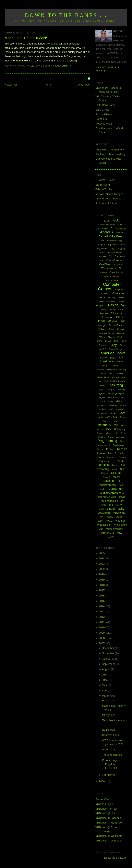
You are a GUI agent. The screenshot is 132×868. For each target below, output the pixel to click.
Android (119, 233)
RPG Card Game (105, 105)
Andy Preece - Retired (108, 199)
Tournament (115, 489)
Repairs (100, 457)
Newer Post (11, 85)
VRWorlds (119, 513)
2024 (102, 558)
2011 (102, 622)
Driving (112, 309)
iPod (123, 378)
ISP (100, 382)
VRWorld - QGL (105, 804)
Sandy (121, 461)
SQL (123, 469)
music (113, 413)
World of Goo (107, 533)
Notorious (101, 119)
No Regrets (109, 730)
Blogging (121, 248)
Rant (110, 453)
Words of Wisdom (114, 529)
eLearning (107, 317)
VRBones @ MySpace (109, 823)
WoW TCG (108, 749)
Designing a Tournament (110, 150)
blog (112, 248)
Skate (114, 465)
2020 (102, 574)
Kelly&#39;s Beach (115, 382)
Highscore (116, 366)
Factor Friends (104, 114)
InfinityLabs (109, 715)
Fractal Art (108, 701)
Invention (103, 377)
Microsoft (102, 405)
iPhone (115, 377)
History (123, 369)
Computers (119, 290)
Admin (105, 229)
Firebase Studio (107, 333)
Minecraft (113, 406)
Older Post (84, 85)
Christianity (108, 268)
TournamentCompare (111, 493)
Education (116, 313)
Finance (121, 329)
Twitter (103, 505)
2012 (102, 617)
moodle (120, 409)
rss (114, 461)
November (108, 653)
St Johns (104, 473)
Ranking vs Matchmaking (110, 154)
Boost (103, 253)
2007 (102, 643)
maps (110, 401)
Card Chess (102, 110)
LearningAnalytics (116, 393)
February (108, 775)
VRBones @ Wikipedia (109, 836)
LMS (103, 401)
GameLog (106, 353)
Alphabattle (121, 229)
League (111, 389)
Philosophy (119, 429)
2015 (102, 601)
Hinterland (112, 370)
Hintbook (101, 370)
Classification (116, 272)
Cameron (120, 256)
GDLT (121, 353)
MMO (123, 405)
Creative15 (105, 294)
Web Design (104, 525)
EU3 (123, 321)
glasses (103, 358)
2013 (102, 611)
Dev (123, 305)
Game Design (116, 349)
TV (122, 501)
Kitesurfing (115, 385)
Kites (102, 385)
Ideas (111, 374)
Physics (100, 433)
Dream (103, 310)
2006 (102, 781)
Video (101, 509)
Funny (113, 345)
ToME (102, 489)
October (107, 659)
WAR (102, 517)
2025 (102, 553)
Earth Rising (103, 185)
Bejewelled (113, 245)
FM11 (117, 341)
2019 (102, 580)
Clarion (104, 272)
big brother (102, 249)
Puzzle (100, 449)
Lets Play (112, 398)
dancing (111, 298)
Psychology (118, 445)
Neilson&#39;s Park (107, 417)
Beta (123, 245)
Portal (111, 437)
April (105, 691)
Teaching (108, 481)
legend (102, 398)
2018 (102, 585)
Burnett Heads (115, 253)
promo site (52, 44)
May (105, 685)
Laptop (101, 390)
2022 (102, 569)
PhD (108, 429)
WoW (119, 533)
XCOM (111, 537)
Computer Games (109, 287)
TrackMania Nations (107, 497)
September (109, 664)
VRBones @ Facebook (109, 818)
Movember (102, 413)
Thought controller (113, 755)
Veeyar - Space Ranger (109, 194)
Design (113, 305)
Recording (120, 453)
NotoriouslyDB (104, 124)
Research (111, 457)
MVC (123, 413)
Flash (120, 337)
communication (111, 280)
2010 (102, 627)
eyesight (102, 325)
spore (115, 469)
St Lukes (117, 473)
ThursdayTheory (107, 485)
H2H (121, 358)
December (108, 648)
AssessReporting (114, 241)
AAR (116, 220)
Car (102, 261)
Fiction (111, 329)
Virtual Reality (115, 509)
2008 (102, 638)
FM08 (99, 341)
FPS (124, 341)
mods (111, 409)
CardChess (105, 264)
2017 (102, 590)
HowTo (103, 374)
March (106, 696)
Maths (119, 401)
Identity (120, 374)
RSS (85, 79)
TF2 (119, 481)
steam (117, 477)
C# (111, 256)
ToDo (122, 485)
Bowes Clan (102, 799)
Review (122, 457)
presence (120, 437)
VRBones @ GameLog (109, 841)
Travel (122, 497)
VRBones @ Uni (105, 813)
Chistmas (119, 264)
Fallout (102, 329)
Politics (101, 437)
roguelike (104, 461)
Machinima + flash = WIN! (26, 38)
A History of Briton (106, 203)
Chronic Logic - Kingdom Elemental (111, 764)
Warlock (119, 517)
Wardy (110, 517)
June (105, 680)
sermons (103, 465)
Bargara (101, 245)
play (108, 433)
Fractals (103, 345)
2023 (102, 564)
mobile (103, 409)
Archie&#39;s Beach (111, 236)
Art (102, 240)
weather (120, 521)
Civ (120, 268)
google (113, 358)
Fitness (111, 337)
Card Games (114, 260)
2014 (102, 606)
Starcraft (106, 477)
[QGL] (107, 221)
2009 (102, 633)
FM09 (108, 341)
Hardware (107, 361)
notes (116, 421)
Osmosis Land (111, 735)
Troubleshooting (109, 501)
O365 (116, 425)
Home (48, 85)
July (105, 675)
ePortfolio (113, 321)
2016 (102, 596)
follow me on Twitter (116, 858)
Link (121, 397)
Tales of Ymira (104, 189)
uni (111, 505)
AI (112, 228)
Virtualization (104, 513)
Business (102, 257)
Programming (62, 66)
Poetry (123, 433)
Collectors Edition (111, 276)
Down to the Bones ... (66, 15)
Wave (101, 521)
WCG (110, 521)
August (106, 669)
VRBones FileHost (106, 809)
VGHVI (119, 505)
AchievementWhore (106, 225)
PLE (115, 433)
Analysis (106, 232)
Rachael (110, 449)
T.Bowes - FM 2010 (107, 180)
